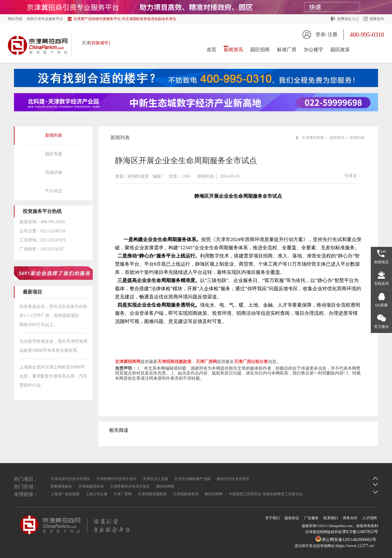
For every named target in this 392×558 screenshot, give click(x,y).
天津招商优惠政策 (152, 494)
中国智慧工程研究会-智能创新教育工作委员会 (266, 494)
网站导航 (15, 19)
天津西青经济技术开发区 (117, 479)
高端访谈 (54, 172)
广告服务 (311, 518)
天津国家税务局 (91, 486)
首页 (211, 50)
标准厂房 (287, 50)
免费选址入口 (348, 19)
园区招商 (260, 50)
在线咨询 (381, 284)
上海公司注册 (96, 494)
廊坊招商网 (165, 486)
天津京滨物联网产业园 (192, 479)
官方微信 (381, 327)
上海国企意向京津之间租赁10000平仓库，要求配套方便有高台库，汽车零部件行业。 (53, 376)
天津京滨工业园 (155, 479)
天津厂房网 (123, 494)
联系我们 (331, 518)
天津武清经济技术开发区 (70, 479)
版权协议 (292, 518)
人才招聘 (370, 518)
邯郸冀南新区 (61, 486)
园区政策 (340, 50)
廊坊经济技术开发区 (233, 479)
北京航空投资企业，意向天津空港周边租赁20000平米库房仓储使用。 (53, 346)
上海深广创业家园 (65, 494)
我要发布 (377, 19)
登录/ (321, 34)
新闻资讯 (233, 50)
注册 (333, 34)
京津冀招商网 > (314, 138)
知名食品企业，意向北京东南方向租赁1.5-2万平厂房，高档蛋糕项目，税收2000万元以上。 (53, 316)
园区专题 (54, 154)
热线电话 (381, 262)
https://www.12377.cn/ (355, 546)
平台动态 (54, 191)
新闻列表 (54, 135)
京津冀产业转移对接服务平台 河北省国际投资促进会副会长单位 (125, 19)
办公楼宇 (313, 50)
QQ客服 (381, 305)
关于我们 (272, 518)
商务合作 (350, 518)
